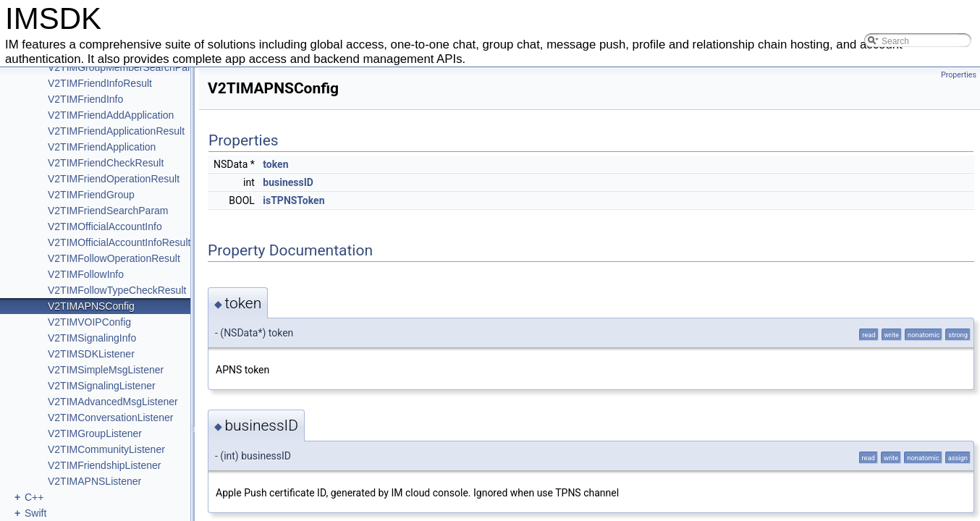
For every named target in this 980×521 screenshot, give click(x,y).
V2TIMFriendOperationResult (114, 179)
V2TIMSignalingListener (102, 386)
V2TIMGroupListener (95, 433)
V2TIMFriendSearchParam (108, 211)
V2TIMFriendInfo (85, 99)
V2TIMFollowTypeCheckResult (117, 290)
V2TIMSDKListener (91, 354)
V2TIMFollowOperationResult (114, 258)
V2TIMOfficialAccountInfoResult (119, 242)
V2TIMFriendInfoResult (100, 83)
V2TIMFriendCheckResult (106, 163)
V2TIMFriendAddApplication (111, 115)
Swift (35, 513)
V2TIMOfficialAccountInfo (105, 226)
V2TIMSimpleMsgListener (106, 370)
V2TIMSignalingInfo (92, 338)
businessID (288, 182)
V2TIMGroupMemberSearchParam (126, 67)
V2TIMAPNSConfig (91, 306)
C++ (34, 497)
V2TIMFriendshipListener (104, 465)
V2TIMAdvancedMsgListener (113, 402)
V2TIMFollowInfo (86, 274)
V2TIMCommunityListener (106, 449)
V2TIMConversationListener (111, 418)
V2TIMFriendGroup (91, 195)
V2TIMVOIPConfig (89, 322)
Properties (959, 75)
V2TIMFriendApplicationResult (116, 131)
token (275, 164)
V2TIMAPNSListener (94, 481)
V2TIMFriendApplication (102, 147)
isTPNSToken (293, 200)
